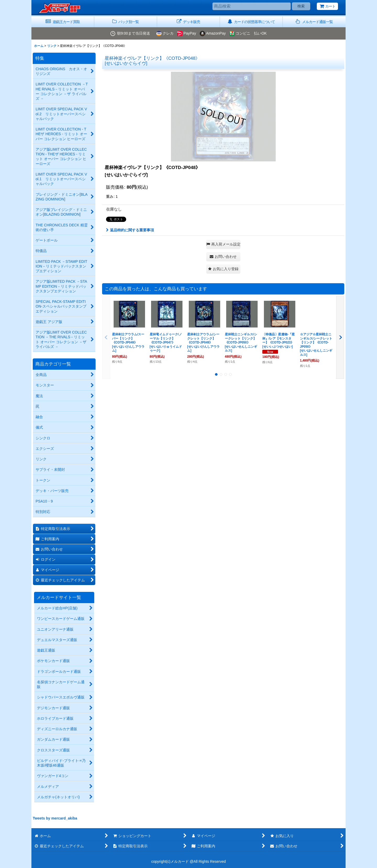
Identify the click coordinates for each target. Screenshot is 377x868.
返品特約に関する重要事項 (130, 230)
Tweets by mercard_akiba (55, 818)
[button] (314, 22)
